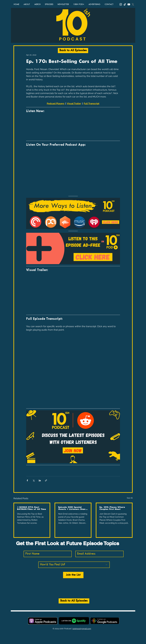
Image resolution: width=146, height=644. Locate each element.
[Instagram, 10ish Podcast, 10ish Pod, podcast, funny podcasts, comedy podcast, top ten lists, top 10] (121, 4)
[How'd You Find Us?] (74, 565)
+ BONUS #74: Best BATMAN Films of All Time (32, 508)
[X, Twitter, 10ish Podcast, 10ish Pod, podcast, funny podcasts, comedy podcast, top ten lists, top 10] (133, 4)
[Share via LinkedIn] (40, 480)
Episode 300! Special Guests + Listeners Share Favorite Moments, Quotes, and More (72, 508)
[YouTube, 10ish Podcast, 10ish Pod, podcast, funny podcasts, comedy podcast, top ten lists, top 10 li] (129, 4)
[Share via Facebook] (27, 480)
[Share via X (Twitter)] (34, 480)
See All (130, 498)
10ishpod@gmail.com (82, 629)
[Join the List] (73, 575)
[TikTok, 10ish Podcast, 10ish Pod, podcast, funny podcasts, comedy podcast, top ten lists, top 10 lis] (125, 4)
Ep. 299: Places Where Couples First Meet (112, 508)
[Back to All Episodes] (73, 51)
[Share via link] (46, 480)
